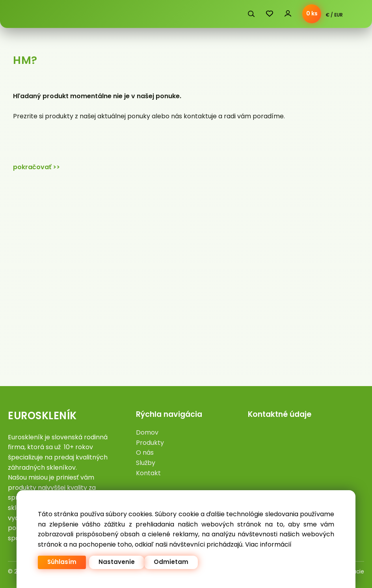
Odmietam (171, 562)
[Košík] (312, 14)
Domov (147, 432)
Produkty (150, 443)
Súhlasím (62, 562)
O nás (145, 453)
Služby (146, 463)
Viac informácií (268, 544)
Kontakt (148, 473)
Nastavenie (117, 562)
